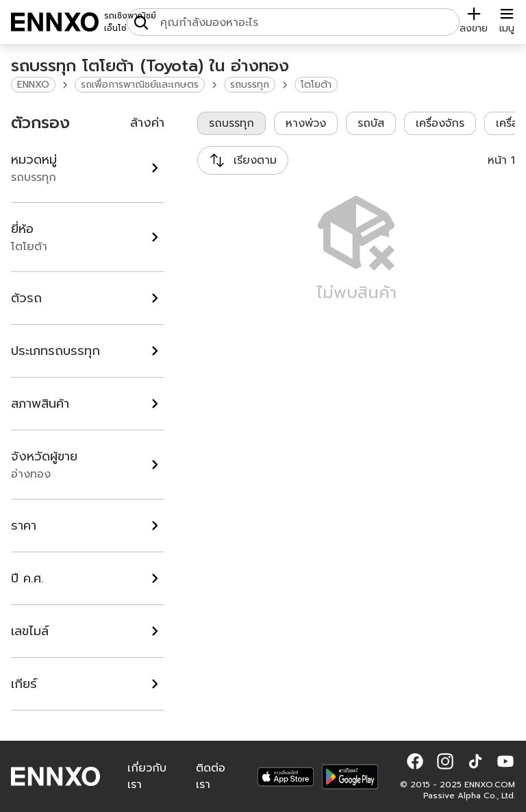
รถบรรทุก (250, 85)
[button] (415, 761)
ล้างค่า (147, 123)
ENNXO (33, 85)
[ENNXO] (55, 22)
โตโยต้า (316, 85)
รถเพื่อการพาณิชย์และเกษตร (140, 85)
